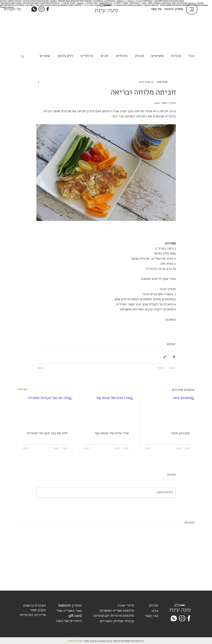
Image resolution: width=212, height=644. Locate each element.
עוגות (139, 56)
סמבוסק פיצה (181, 434)
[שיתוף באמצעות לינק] (165, 357)
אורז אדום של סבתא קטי (112, 434)
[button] (22, 56)
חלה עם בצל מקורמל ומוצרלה (47, 434)
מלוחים (122, 56)
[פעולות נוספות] (39, 82)
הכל (192, 56)
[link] (7, 9)
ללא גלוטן (65, 56)
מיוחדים (87, 56)
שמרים (45, 56)
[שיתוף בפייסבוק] (174, 357)
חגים (105, 56)
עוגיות (176, 56)
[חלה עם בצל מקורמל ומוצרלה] (45, 412)
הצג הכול (23, 390)
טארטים (157, 56)
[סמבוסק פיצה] (167, 412)
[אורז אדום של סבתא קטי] (106, 412)
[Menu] (192, 9)
